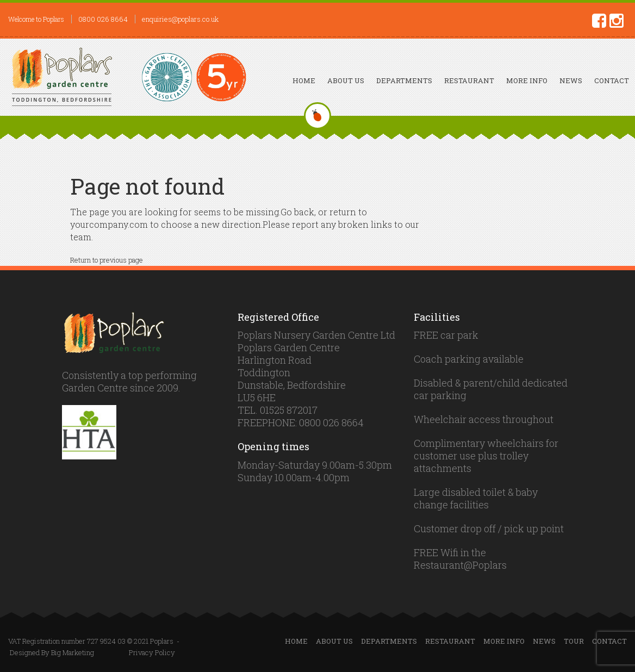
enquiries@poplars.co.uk (180, 19)
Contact (612, 80)
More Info (527, 80)
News (571, 80)
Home (304, 80)
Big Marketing (73, 652)
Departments (404, 80)
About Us (346, 80)
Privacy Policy (152, 652)
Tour (574, 641)
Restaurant (469, 80)
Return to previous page (107, 260)
